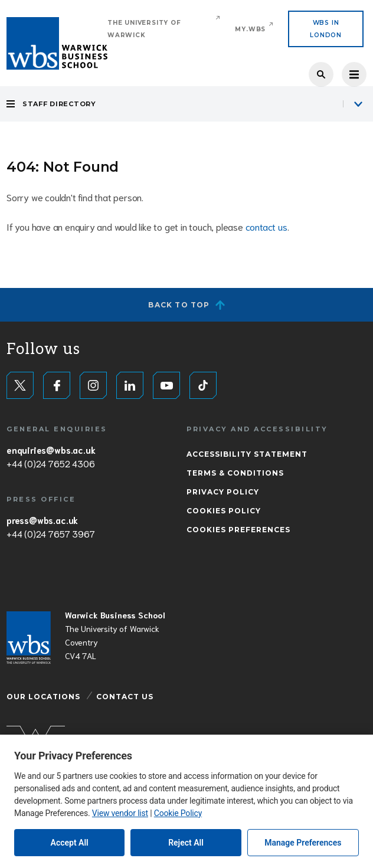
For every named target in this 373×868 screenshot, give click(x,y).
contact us (266, 226)
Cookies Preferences (238, 530)
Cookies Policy (224, 511)
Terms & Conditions (235, 473)
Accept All (70, 843)
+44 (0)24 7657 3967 (50, 533)
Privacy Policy (223, 492)
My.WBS (250, 29)
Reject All (186, 843)
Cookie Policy (178, 813)
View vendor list (120, 813)
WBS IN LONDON (326, 29)
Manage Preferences (303, 843)
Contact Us (125, 697)
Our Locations (43, 697)
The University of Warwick (144, 29)
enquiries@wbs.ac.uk (51, 450)
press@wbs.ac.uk (42, 520)
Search (321, 74)
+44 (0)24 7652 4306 (50, 463)
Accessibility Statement (247, 454)
